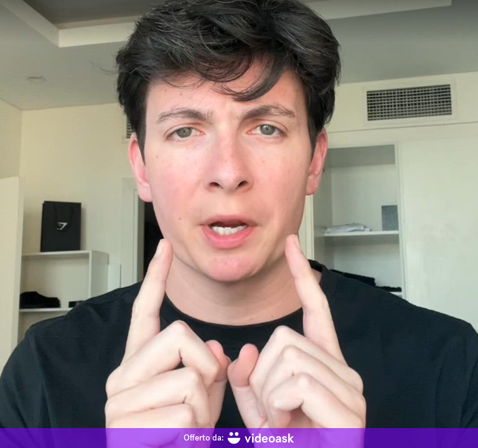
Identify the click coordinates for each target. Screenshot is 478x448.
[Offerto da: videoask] (239, 438)
